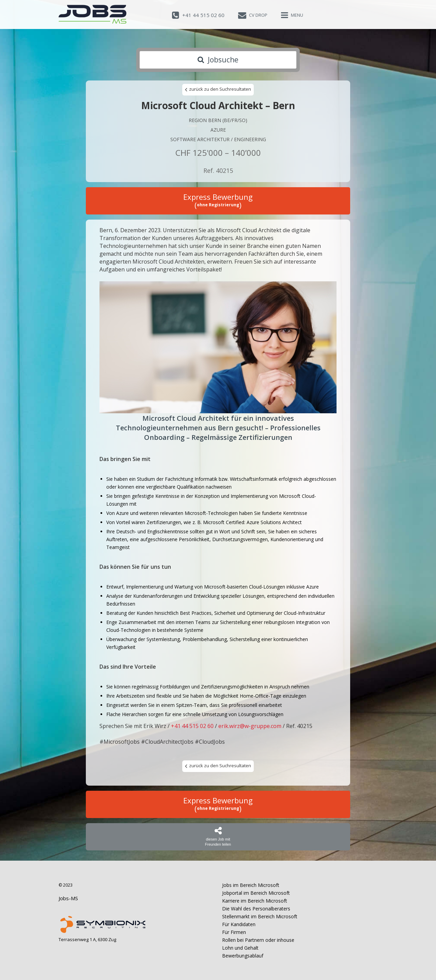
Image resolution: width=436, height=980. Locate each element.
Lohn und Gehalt (240, 948)
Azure (218, 130)
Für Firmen (234, 932)
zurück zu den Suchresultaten (218, 89)
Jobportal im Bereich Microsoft (256, 893)
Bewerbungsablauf (243, 956)
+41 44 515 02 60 (192, 726)
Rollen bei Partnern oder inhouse (258, 940)
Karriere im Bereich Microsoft (255, 901)
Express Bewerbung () (218, 201)
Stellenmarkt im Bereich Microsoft (260, 916)
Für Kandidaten (239, 924)
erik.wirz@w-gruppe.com (250, 726)
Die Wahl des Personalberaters (256, 909)
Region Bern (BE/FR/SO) (218, 120)
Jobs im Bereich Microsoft (251, 885)
